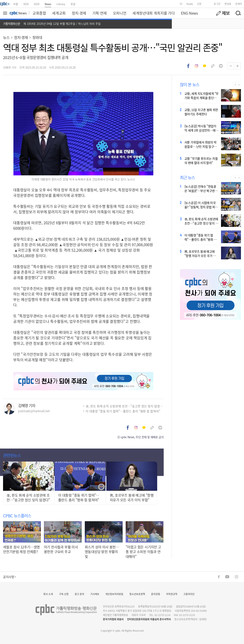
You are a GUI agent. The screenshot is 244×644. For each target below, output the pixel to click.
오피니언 (120, 13)
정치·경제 (79, 13)
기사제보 (95, 594)
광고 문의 (79, 594)
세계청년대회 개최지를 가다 (154, 13)
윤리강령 (156, 594)
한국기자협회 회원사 (113, 619)
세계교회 (59, 13)
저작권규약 (172, 594)
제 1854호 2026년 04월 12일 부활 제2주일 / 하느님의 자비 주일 (62, 24)
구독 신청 (64, 594)
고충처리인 (189, 594)
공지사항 (9, 577)
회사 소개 (48, 594)
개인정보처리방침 (114, 594)
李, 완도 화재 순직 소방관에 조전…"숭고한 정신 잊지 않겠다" (125, 406)
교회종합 (39, 13)
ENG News (189, 13)
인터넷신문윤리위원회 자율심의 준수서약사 (149, 619)
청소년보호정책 (137, 594)
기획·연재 (100, 13)
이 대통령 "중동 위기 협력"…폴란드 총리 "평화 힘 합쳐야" (123, 411)
